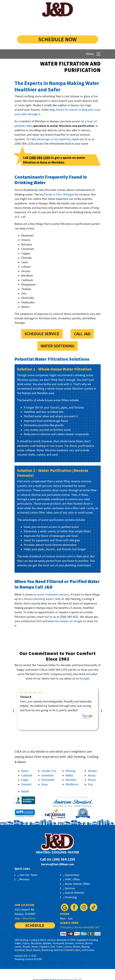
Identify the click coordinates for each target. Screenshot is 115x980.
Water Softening (57, 346)
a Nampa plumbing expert (38, 599)
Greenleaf (47, 775)
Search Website (72, 893)
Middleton (72, 784)
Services (68, 888)
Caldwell (27, 775)
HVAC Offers (70, 879)
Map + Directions (25, 918)
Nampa (92, 771)
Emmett (26, 784)
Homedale (48, 780)
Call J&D (82, 334)
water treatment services (53, 594)
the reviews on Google (68, 621)
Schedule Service (42, 334)
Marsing (71, 771)
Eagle (25, 780)
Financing (69, 897)
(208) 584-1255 (58, 28)
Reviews (22, 879)
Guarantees (70, 875)
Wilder (25, 791)
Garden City (49, 771)
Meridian (71, 780)
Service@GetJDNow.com (58, 864)
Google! (85, 678)
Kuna (45, 784)
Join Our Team (26, 875)
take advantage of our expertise (50, 139)
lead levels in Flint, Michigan (57, 194)
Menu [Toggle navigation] (94, 54)
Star (90, 784)
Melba (69, 775)
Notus (92, 775)
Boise (25, 771)
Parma (92, 780)
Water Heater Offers (75, 884)
